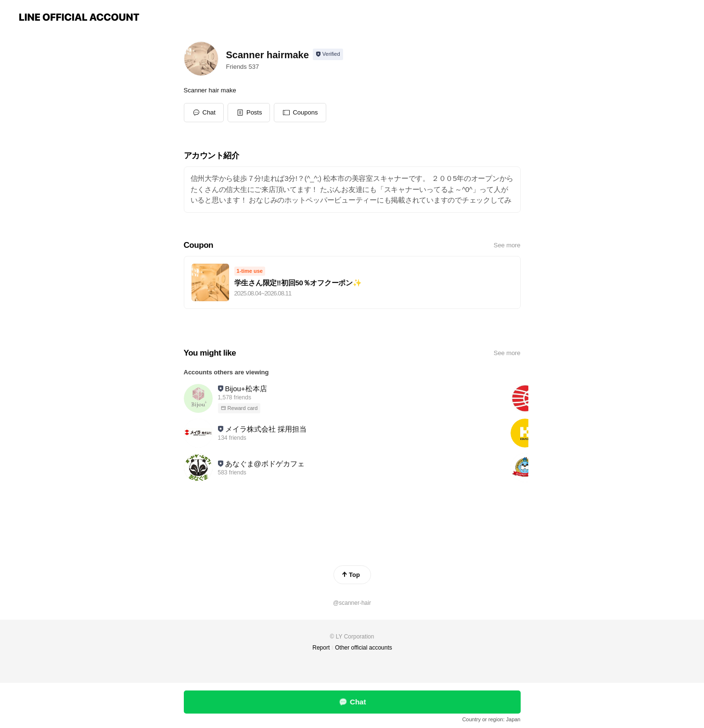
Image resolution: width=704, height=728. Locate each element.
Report (321, 648)
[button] (249, 113)
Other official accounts (364, 648)
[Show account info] (328, 54)
